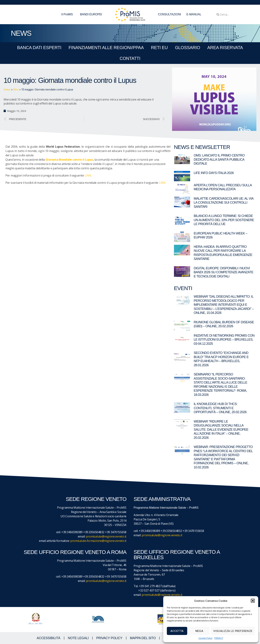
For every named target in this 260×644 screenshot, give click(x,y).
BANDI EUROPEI (91, 14)
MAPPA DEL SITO (143, 638)
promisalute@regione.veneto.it (106, 536)
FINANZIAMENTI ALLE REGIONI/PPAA (106, 48)
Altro (16, 89)
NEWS (21, 33)
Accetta (177, 631)
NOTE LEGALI (78, 638)
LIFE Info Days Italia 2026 (214, 173)
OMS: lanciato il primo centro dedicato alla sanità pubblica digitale (219, 159)
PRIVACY (219, 638)
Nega (199, 631)
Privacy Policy (109, 638)
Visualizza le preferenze (233, 631)
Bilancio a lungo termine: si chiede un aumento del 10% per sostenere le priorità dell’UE (224, 220)
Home (7, 89)
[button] (253, 601)
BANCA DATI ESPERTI (39, 48)
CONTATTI (130, 58)
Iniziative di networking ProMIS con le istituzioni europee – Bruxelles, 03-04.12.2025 (224, 340)
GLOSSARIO (188, 48)
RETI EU (159, 48)
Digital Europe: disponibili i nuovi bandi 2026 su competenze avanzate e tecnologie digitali (224, 272)
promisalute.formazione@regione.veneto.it (98, 541)
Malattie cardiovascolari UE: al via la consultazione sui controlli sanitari (224, 203)
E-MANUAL (194, 14)
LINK (88, 175)
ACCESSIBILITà (48, 638)
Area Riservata (225, 48)
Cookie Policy (206, 638)
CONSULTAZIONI (169, 14)
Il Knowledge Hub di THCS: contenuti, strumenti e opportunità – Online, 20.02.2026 (220, 408)
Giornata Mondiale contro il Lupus (69, 160)
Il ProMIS (68, 14)
